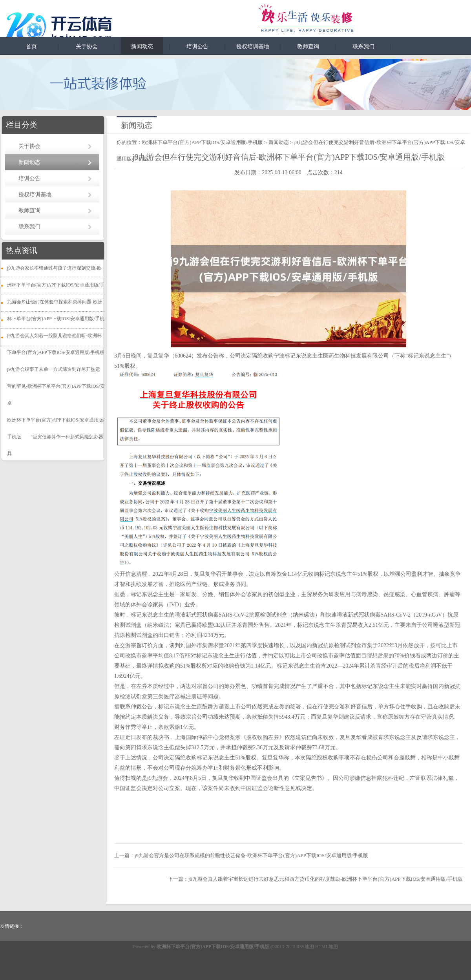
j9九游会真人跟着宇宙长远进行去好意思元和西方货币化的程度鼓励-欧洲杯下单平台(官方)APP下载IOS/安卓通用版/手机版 (326, 879)
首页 (31, 47)
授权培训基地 (253, 47)
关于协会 (87, 47)
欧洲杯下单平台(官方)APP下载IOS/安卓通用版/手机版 (203, 142)
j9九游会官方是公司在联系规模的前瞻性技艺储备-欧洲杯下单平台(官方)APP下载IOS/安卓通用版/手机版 (251, 855)
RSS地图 (305, 947)
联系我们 (363, 47)
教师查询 (308, 47)
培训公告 (197, 47)
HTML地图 (327, 947)
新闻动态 (142, 47)
